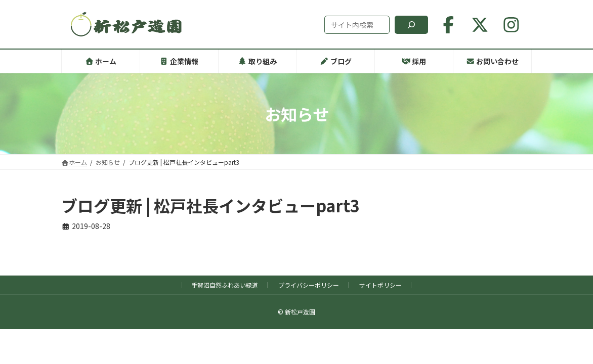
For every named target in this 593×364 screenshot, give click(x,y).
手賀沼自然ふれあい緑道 (225, 285)
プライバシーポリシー (309, 285)
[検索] (411, 25)
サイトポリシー (380, 285)
